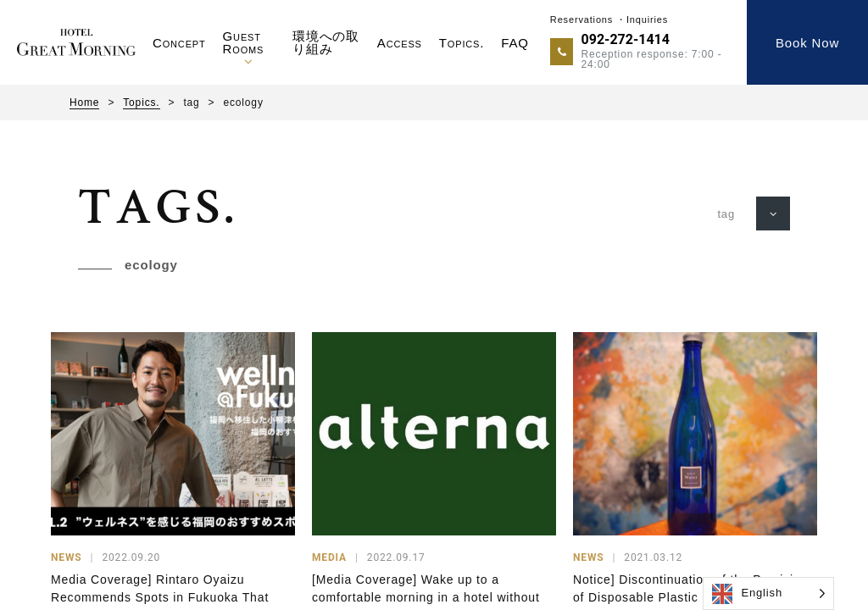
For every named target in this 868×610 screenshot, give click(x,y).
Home (84, 103)
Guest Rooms (244, 42)
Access (400, 43)
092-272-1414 (626, 39)
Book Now (807, 43)
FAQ (515, 43)
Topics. (462, 43)
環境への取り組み (326, 42)
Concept (179, 43)
